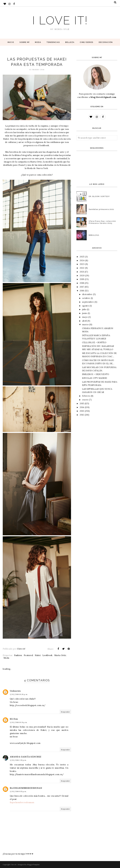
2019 (82, 279)
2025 (82, 257)
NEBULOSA (94, 235)
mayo (85, 317)
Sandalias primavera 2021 (101, 209)
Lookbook (47, 655)
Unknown (15, 691)
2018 (82, 283)
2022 (82, 268)
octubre (86, 298)
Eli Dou (14, 719)
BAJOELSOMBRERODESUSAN (26, 788)
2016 (82, 291)
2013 (82, 411)
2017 (82, 287)
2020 (82, 276)
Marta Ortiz (60, 655)
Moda (6, 658)
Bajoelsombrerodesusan (22, 802)
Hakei (38, 655)
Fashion (18, 655)
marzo (85, 324)
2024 (82, 260)
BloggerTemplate (33, 865)
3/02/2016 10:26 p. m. (19, 694)
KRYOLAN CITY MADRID (95, 378)
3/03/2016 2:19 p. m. (18, 760)
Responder (65, 712)
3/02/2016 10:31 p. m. (19, 722)
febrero (86, 396)
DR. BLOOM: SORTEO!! (99, 196)
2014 (82, 407)
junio (85, 313)
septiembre (88, 302)
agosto (86, 306)
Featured (28, 655)
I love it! (60, 20)
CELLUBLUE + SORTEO (94, 342)
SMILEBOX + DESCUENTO (96, 374)
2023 (82, 264)
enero (85, 400)
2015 (82, 403)
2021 (82, 272)
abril (84, 321)
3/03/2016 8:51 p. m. (18, 791)
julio (84, 309)
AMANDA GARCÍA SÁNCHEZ (26, 757)
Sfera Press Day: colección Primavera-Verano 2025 (102, 222)
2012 (82, 415)
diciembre (87, 294)
